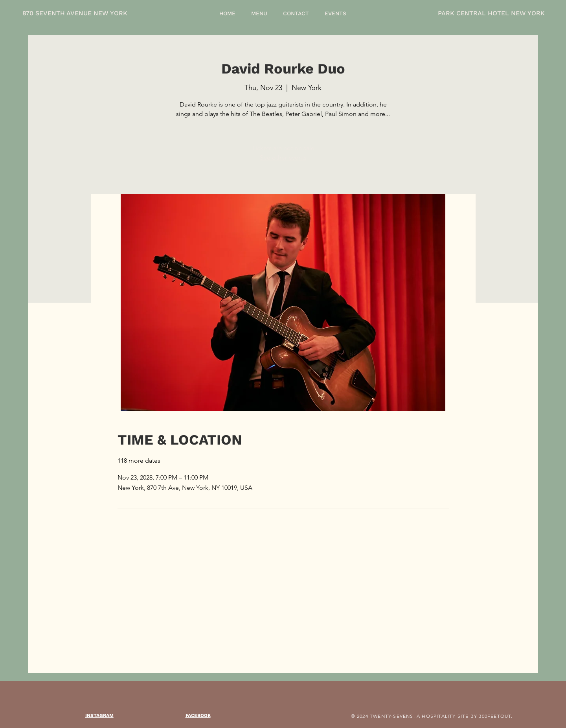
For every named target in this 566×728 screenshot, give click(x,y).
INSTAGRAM (99, 715)
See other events (283, 157)
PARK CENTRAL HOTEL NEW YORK (491, 13)
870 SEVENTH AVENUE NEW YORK (75, 13)
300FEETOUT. (496, 716)
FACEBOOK (198, 715)
